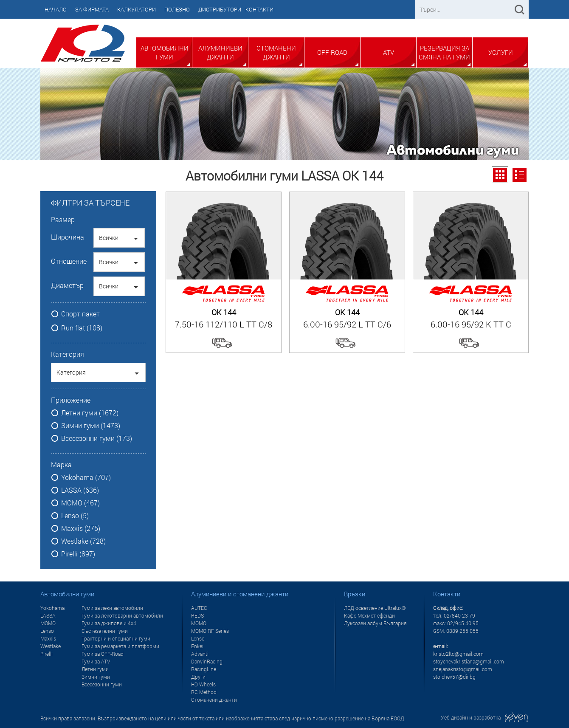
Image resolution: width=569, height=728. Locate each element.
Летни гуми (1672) (90, 413)
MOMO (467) (80, 503)
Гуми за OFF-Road (103, 654)
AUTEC (199, 608)
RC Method (204, 692)
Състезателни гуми (105, 631)
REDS (197, 615)
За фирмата (92, 9)
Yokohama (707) (86, 477)
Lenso (47, 631)
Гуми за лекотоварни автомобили (122, 615)
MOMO (48, 623)
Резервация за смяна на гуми (444, 52)
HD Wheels (203, 684)
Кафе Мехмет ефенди (369, 615)
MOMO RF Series (210, 631)
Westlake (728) (83, 541)
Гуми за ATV (96, 661)
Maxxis (48, 638)
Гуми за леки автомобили (112, 608)
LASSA (48, 615)
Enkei (197, 646)
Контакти (259, 9)
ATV (389, 52)
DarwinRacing (207, 661)
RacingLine (204, 669)
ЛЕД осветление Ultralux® (375, 608)
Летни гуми (95, 669)
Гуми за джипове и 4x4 (109, 623)
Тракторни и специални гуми (116, 638)
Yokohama (52, 608)
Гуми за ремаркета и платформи (120, 646)
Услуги (501, 52)
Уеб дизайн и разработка (485, 717)
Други (198, 677)
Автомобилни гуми (165, 52)
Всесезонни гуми (102, 684)
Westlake (51, 646)
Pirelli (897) (78, 554)
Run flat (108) (82, 328)
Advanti (200, 654)
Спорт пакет (80, 314)
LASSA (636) (80, 490)
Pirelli (46, 654)
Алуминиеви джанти (220, 52)
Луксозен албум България (375, 623)
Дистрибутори (220, 9)
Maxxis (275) (81, 528)
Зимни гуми (96, 677)
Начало (56, 9)
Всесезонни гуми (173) (97, 438)
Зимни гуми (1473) (91, 426)
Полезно (177, 9)
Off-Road (332, 52)
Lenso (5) (75, 516)
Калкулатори (137, 9)
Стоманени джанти (276, 52)
